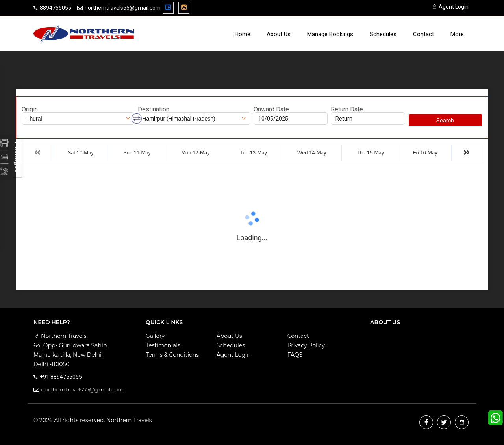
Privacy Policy (306, 345)
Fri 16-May (425, 153)
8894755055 (56, 8)
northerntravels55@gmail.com (123, 8)
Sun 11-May (137, 153)
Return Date (347, 109)
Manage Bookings (330, 34)
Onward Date (271, 109)
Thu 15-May (370, 153)
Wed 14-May (312, 153)
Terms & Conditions (172, 355)
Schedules (383, 34)
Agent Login (450, 7)
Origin (30, 109)
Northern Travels (129, 420)
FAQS (295, 355)
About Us (279, 34)
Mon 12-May (195, 153)
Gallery (155, 336)
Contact (423, 34)
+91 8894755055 (61, 377)
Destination (154, 109)
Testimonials (163, 345)
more (457, 34)
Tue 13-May (253, 153)
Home (243, 34)
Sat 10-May (80, 153)
